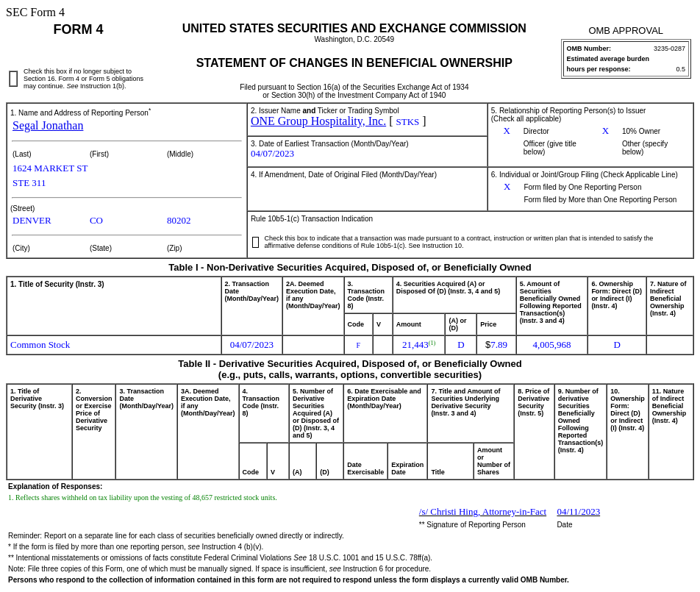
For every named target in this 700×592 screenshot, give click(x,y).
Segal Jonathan (48, 125)
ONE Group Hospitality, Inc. (318, 121)
